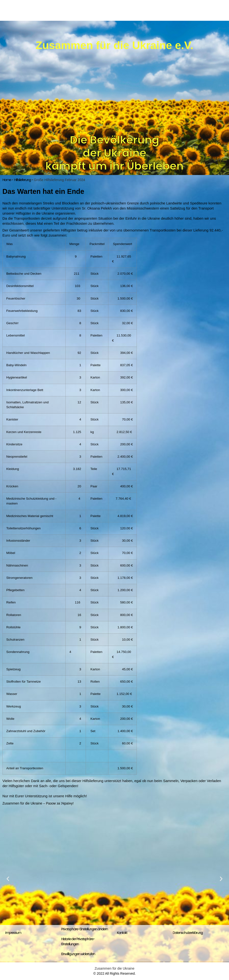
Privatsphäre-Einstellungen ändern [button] (84, 929)
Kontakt (122, 933)
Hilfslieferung (22, 180)
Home (7, 180)
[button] (8, 878)
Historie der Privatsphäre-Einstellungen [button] (78, 941)
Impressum (13, 933)
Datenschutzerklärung (188, 933)
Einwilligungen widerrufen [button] (78, 954)
